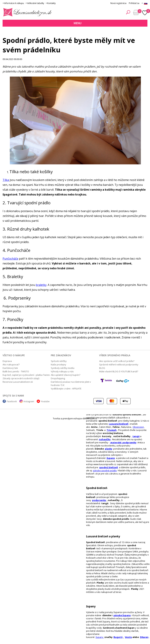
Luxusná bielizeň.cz (27, 12)
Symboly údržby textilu (63, 368)
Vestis (128, 637)
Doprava (7, 361)
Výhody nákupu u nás (62, 371)
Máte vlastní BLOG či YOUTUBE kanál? (119, 371)
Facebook (12, 401)
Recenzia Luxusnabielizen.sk (18, 382)
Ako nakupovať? (11, 365)
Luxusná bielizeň (119, 424)
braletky (41, 285)
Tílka (6, 180)
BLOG (102, 368)
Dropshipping (58, 378)
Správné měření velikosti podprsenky (119, 365)
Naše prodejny (58, 365)
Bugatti (118, 637)
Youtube (45, 401)
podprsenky (99, 500)
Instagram (29, 401)
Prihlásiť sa (134, 3)
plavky (109, 449)
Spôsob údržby (59, 361)
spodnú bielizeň (109, 467)
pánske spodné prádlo (105, 470)
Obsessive (138, 427)
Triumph (112, 430)
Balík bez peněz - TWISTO (16, 371)
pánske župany (122, 615)
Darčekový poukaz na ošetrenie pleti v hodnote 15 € (71, 383)
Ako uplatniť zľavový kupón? (66, 375)
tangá (136, 436)
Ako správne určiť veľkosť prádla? (117, 361)
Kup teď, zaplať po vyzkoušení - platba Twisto (26, 375)
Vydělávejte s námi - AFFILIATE (66, 389)
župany (111, 458)
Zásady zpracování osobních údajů (21, 378)
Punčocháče (10, 259)
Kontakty (51, 3)
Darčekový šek (10, 368)
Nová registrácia (118, 3)
